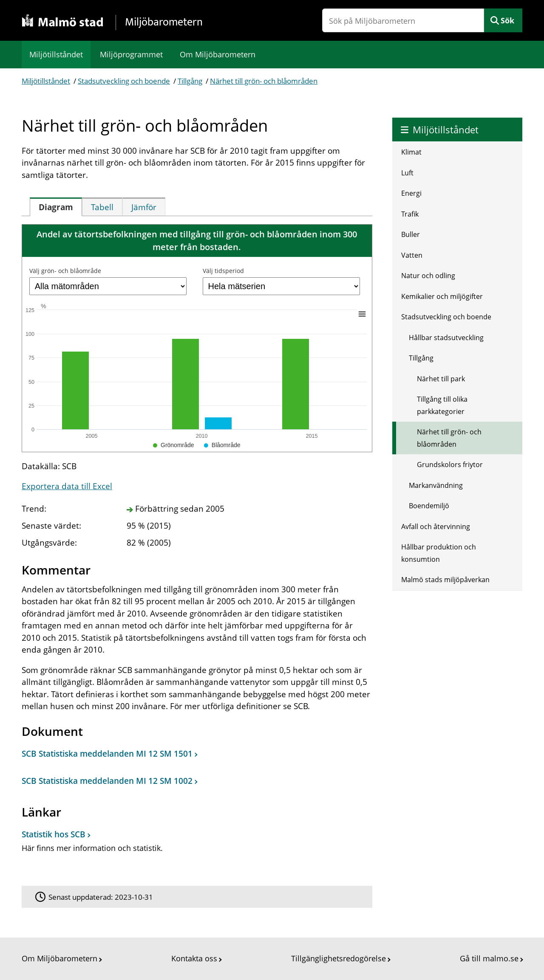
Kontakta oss (194, 958)
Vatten (412, 255)
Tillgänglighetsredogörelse (339, 958)
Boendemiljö (429, 506)
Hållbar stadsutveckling (446, 338)
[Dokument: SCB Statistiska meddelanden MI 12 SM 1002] (195, 783)
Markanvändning (436, 485)
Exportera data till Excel (67, 486)
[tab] (56, 207)
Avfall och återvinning (436, 527)
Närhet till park (441, 379)
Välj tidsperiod (223, 271)
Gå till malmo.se (489, 958)
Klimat (411, 152)
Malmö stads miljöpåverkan (445, 580)
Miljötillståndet (56, 54)
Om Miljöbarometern (218, 54)
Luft (407, 173)
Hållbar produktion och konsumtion (439, 553)
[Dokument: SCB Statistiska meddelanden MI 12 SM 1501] (195, 756)
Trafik (410, 214)
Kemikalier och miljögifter (442, 296)
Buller (411, 234)
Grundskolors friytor (450, 465)
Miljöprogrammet (131, 54)
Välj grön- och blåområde (65, 271)
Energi (411, 193)
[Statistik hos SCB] (195, 845)
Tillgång (190, 81)
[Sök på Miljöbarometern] (403, 20)
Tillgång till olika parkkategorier (442, 405)
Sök (507, 20)
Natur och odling (428, 276)
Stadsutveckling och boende (124, 81)
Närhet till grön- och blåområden (264, 81)
